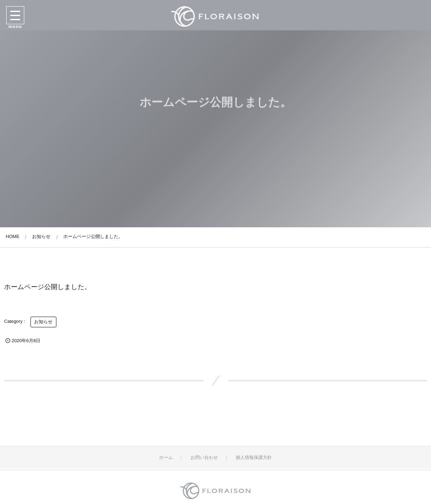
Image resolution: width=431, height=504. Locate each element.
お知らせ (43, 322)
